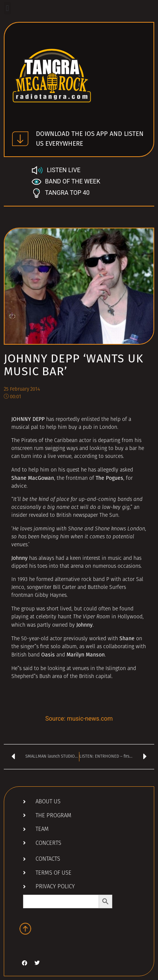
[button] (7, 8)
